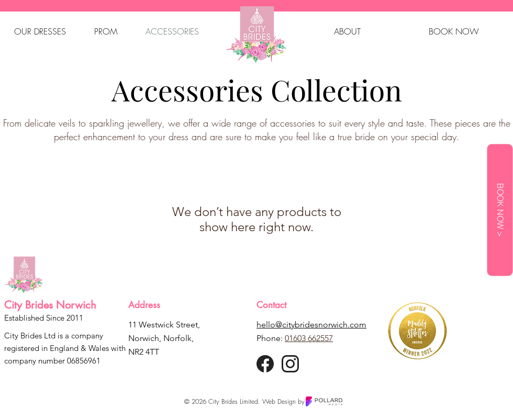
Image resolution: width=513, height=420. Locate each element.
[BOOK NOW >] (500, 210)
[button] (40, 31)
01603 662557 (309, 338)
